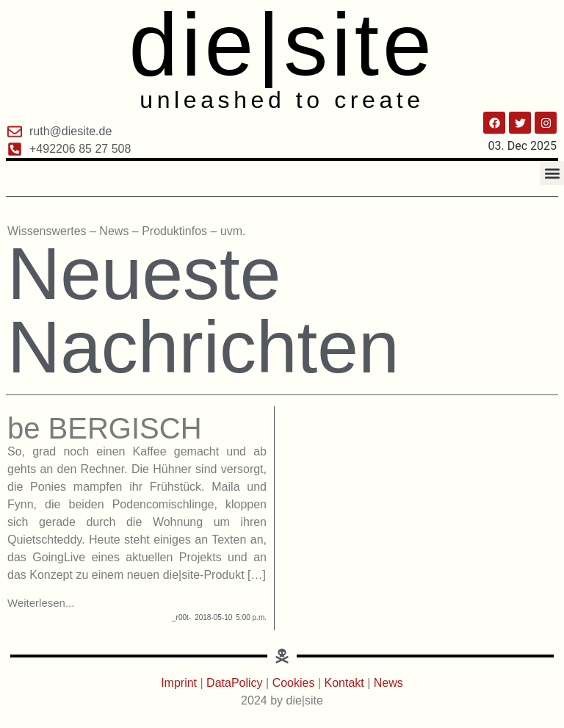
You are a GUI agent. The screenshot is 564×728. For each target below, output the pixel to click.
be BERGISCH (105, 428)
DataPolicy (234, 683)
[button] (552, 173)
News (388, 683)
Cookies (294, 683)
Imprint (180, 683)
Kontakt (346, 683)
